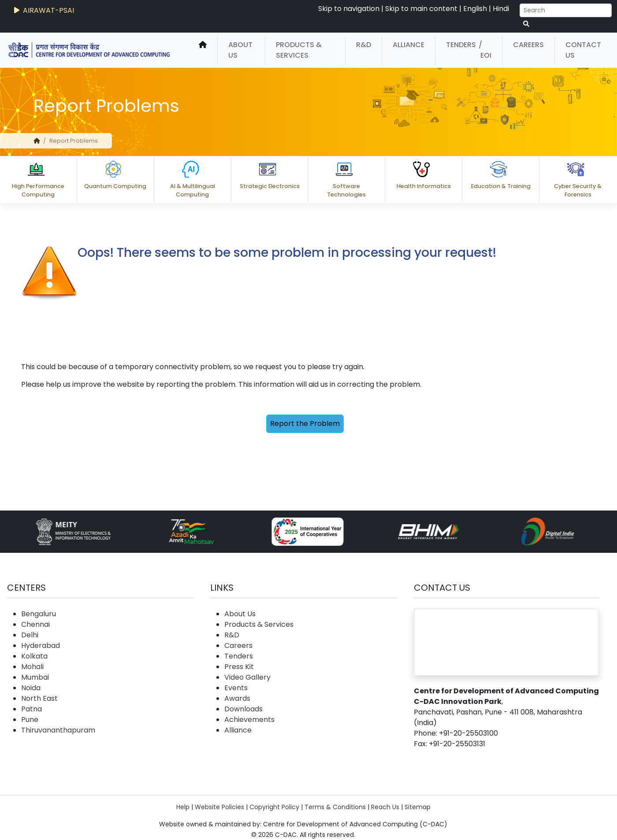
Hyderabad (41, 646)
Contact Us (583, 50)
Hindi (501, 9)
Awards (237, 698)
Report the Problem (305, 424)
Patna (32, 709)
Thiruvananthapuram (58, 730)
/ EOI (485, 50)
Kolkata (34, 656)
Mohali (32, 667)
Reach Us (385, 807)
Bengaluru (39, 614)
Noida (31, 688)
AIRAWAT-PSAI (43, 10)
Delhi (30, 635)
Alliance (409, 45)
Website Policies (219, 807)
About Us (240, 50)
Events (236, 688)
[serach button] (526, 24)
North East (39, 698)
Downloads (243, 709)
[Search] (566, 10)
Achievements (249, 720)
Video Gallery (247, 677)
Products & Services (299, 50)
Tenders (461, 45)
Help (183, 807)
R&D (364, 45)
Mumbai (35, 677)
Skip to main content (421, 9)
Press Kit (239, 667)
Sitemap (418, 807)
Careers (528, 45)
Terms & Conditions (335, 807)
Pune (30, 720)
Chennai (35, 624)
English (475, 9)
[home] (203, 50)
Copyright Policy (274, 807)
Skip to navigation (349, 9)
